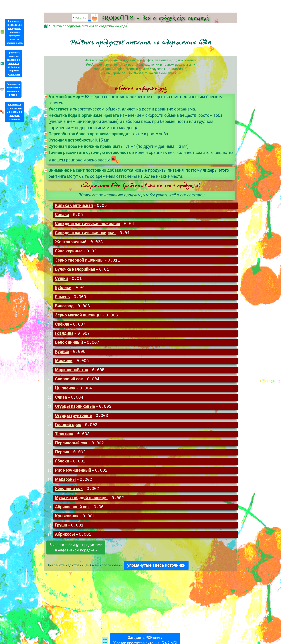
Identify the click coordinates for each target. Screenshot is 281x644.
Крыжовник (67, 522)
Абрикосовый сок (72, 513)
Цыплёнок (65, 392)
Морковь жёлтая (72, 373)
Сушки (61, 280)
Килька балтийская (74, 206)
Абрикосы (65, 541)
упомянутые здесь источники (156, 572)
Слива (61, 401)
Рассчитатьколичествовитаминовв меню (13, 89)
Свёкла (62, 327)
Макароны (65, 485)
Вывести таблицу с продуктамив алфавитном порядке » (76, 554)
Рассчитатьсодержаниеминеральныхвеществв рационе (15, 112)
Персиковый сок (71, 448)
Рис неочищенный (73, 476)
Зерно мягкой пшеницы (78, 318)
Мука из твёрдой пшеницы (81, 504)
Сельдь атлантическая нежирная (88, 224)
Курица (62, 355)
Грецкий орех (68, 429)
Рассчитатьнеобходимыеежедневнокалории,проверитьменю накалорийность (15, 32)
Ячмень (62, 299)
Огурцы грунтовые (73, 420)
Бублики (63, 290)
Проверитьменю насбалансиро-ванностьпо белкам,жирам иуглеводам (14, 64)
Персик (62, 457)
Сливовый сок (69, 383)
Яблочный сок (69, 494)
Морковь (64, 364)
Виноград (64, 308)
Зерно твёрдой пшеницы (79, 262)
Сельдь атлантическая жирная (85, 234)
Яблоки (62, 466)
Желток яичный (71, 243)
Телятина (64, 439)
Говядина (64, 336)
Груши (61, 532)
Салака (62, 215)
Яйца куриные (69, 252)
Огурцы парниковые (75, 411)
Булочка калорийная (75, 271)
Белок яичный (69, 345)
